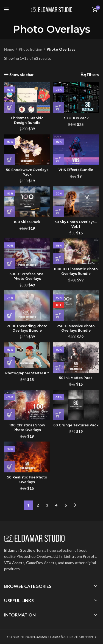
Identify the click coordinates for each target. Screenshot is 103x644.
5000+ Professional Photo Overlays (27, 276)
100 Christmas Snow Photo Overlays (27, 427)
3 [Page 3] (47, 505)
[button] (10, 108)
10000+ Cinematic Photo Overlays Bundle (76, 271)
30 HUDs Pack (76, 118)
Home (9, 49)
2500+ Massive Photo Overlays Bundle (76, 328)
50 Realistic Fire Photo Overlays (27, 480)
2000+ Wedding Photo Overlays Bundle (27, 328)
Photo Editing (30, 49)
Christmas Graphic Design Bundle (27, 120)
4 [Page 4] (56, 505)
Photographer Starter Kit (27, 373)
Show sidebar (22, 75)
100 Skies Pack (27, 222)
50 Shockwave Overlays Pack (27, 172)
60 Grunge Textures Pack (76, 425)
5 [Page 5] (66, 505)
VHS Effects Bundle (76, 170)
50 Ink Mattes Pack (76, 378)
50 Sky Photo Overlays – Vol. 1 (76, 224)
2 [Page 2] (38, 505)
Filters (93, 75)
